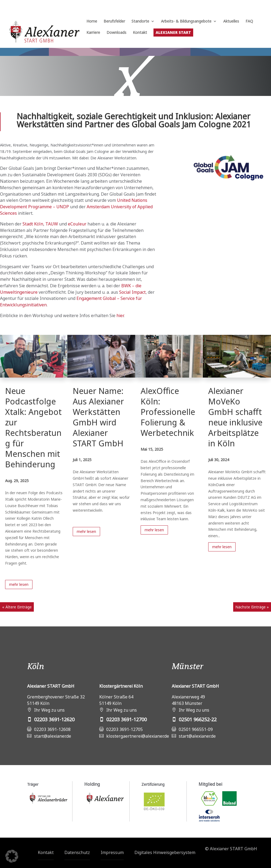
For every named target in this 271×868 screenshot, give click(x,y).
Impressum (112, 852)
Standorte (140, 21)
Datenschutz (77, 852)
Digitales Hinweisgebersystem (165, 852)
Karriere (93, 33)
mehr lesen (19, 584)
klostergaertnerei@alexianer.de (138, 736)
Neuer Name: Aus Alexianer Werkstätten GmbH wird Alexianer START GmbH (98, 417)
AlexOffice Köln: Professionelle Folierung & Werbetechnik (168, 412)
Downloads (116, 33)
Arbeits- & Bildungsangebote (186, 21)
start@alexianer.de (53, 736)
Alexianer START (173, 32)
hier (120, 315)
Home (92, 21)
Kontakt (140, 33)
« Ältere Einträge (17, 607)
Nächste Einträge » (252, 607)
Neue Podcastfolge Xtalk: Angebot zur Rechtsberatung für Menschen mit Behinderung (33, 428)
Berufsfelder (114, 21)
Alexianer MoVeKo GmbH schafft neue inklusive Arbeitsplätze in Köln (235, 417)
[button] (12, 856)
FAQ (249, 21)
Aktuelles (231, 21)
